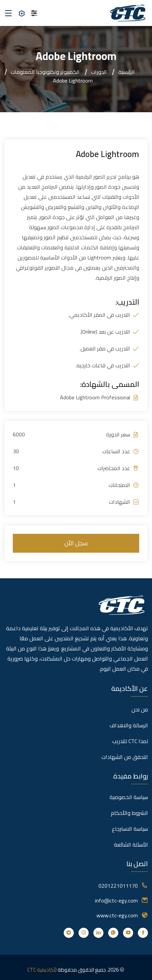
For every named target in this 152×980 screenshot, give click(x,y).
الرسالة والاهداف (129, 725)
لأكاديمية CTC (42, 970)
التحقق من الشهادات (125, 757)
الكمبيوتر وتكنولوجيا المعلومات (45, 72)
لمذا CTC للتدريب (130, 741)
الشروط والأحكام (129, 813)
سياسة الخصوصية (129, 797)
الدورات (99, 72)
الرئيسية (127, 72)
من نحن (140, 709)
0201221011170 (118, 886)
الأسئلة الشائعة (131, 845)
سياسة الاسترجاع (130, 829)
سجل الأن (76, 543)
